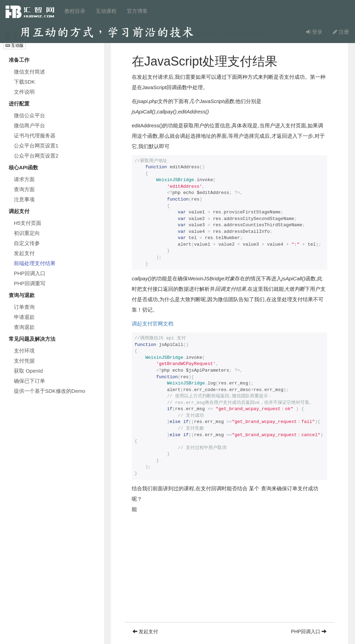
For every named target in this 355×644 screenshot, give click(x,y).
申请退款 (24, 317)
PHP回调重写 (30, 283)
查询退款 (24, 327)
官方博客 (137, 11)
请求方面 (24, 179)
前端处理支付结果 (35, 263)
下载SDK (24, 82)
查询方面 (24, 189)
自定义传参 (27, 243)
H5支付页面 (28, 223)
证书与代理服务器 (35, 135)
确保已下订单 (29, 381)
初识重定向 (27, 233)
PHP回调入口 (30, 273)
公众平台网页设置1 (36, 146)
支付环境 (24, 351)
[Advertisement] (230, 574)
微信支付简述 (29, 72)
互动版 (15, 45)
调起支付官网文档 (153, 324)
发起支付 (24, 253)
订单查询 (24, 307)
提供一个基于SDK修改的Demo (50, 391)
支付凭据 (24, 361)
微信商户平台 (29, 125)
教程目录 (75, 11)
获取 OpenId (28, 371)
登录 (314, 32)
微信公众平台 (29, 115)
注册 (341, 32)
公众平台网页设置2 (36, 156)
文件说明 (24, 92)
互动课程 (106, 11)
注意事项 (24, 199)
